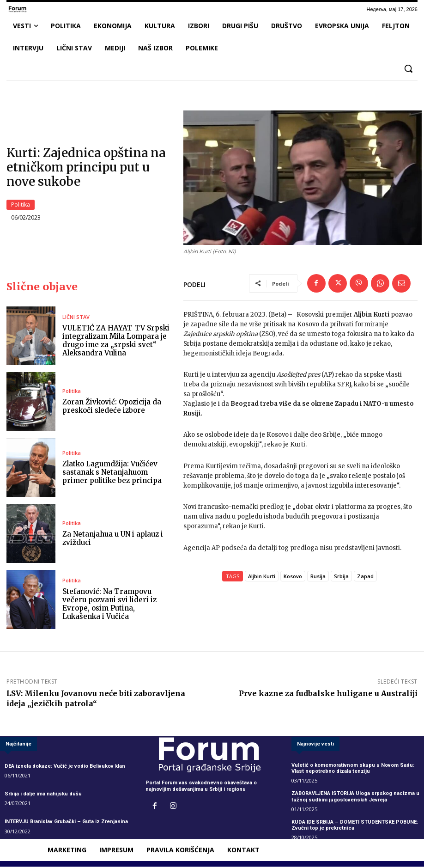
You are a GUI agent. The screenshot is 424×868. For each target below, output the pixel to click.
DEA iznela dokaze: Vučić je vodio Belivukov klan (65, 767)
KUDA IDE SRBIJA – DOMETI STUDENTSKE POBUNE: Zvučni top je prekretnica (355, 826)
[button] (408, 68)
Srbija (341, 578)
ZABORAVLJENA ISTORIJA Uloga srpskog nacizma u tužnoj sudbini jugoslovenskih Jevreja (355, 798)
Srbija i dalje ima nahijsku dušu (43, 795)
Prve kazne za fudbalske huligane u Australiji (328, 694)
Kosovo (293, 578)
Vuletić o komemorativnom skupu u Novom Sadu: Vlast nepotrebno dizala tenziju (353, 770)
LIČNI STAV (76, 318)
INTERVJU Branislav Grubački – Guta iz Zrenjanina (66, 823)
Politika (21, 205)
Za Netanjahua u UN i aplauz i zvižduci (113, 540)
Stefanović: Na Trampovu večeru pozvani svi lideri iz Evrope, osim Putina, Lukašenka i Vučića (109, 605)
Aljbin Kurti (262, 578)
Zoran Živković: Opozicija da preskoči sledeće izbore (112, 407)
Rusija (318, 578)
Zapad (365, 578)
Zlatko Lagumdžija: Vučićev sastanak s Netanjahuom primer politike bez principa (112, 474)
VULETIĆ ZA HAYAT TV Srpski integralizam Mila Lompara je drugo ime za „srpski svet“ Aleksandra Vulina (116, 342)
